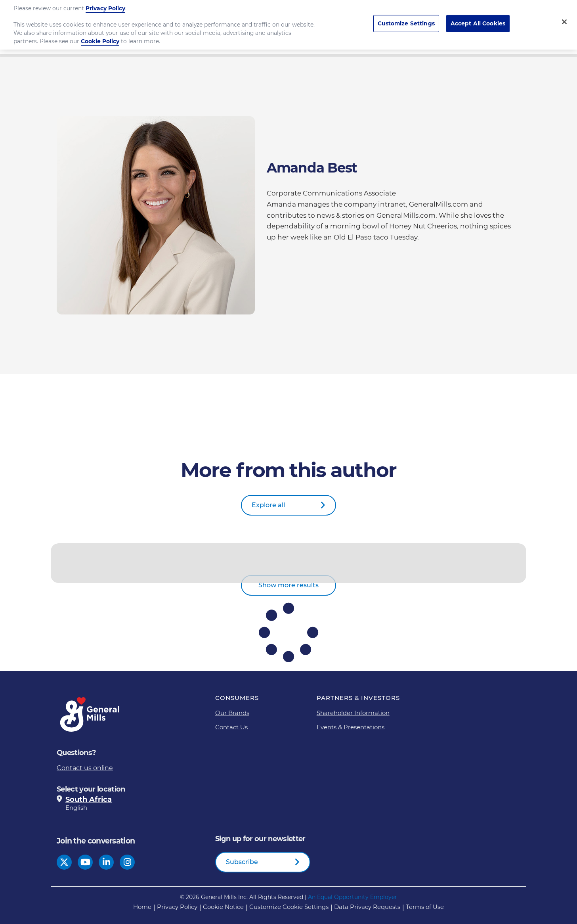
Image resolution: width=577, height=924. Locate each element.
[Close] (564, 16)
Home (142, 907)
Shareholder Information (353, 713)
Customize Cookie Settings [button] (289, 907)
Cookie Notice (223, 907)
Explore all (268, 505)
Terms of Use (425, 907)
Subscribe (242, 862)
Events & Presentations (351, 727)
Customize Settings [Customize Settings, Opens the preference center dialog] (406, 18)
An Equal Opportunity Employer (353, 897)
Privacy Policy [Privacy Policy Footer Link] (177, 907)
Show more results (288, 585)
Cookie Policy (100, 36)
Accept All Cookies (478, 18)
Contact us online (85, 768)
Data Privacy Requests (367, 907)
